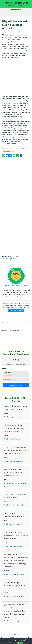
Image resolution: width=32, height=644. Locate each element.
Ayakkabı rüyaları (13, 257)
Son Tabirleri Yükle (16, 385)
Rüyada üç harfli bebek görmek (13, 461)
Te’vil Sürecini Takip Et (16, 311)
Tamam (20, 643)
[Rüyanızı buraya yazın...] (16, 323)
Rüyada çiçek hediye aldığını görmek (15, 505)
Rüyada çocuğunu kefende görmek (14, 546)
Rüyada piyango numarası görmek (14, 417)
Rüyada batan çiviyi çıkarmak (13, 524)
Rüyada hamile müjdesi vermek (13, 439)
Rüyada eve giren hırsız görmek (13, 597)
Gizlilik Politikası (16, 635)
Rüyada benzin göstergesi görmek (14, 574)
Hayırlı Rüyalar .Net (16, 3)
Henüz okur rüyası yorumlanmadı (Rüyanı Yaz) (14, 32)
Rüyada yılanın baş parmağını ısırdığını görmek (16, 485)
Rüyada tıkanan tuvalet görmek (13, 621)
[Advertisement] (16, 77)
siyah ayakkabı (11, 259)
